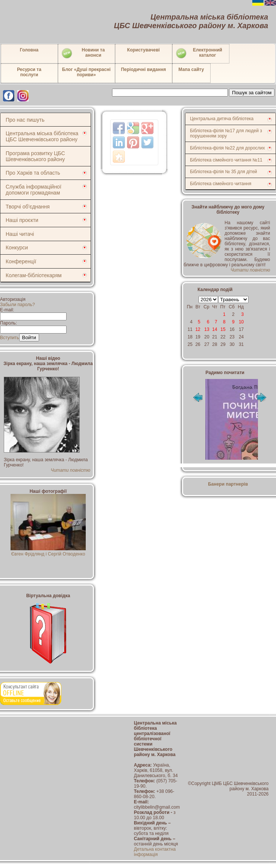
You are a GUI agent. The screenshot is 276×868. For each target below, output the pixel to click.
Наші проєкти (22, 220)
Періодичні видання (144, 69)
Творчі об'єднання (28, 207)
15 (223, 329)
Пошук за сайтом (252, 93)
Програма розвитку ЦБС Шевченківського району (35, 156)
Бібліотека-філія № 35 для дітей (223, 172)
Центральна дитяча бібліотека (222, 119)
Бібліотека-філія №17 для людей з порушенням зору (226, 133)
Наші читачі (20, 234)
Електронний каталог (199, 53)
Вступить (10, 338)
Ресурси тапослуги (29, 72)
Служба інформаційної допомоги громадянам (33, 190)
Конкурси (17, 248)
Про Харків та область (33, 173)
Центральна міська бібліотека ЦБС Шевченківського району (42, 136)
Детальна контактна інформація (155, 852)
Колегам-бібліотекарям (34, 275)
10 (241, 322)
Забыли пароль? (17, 305)
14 (215, 329)
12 (198, 329)
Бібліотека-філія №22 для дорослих (227, 148)
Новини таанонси (83, 53)
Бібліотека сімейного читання (221, 184)
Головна (29, 50)
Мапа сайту (191, 69)
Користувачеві (143, 50)
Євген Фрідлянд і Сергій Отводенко (48, 551)
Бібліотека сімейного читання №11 (226, 160)
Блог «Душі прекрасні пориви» (86, 72)
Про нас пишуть (25, 120)
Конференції (21, 261)
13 (207, 329)
